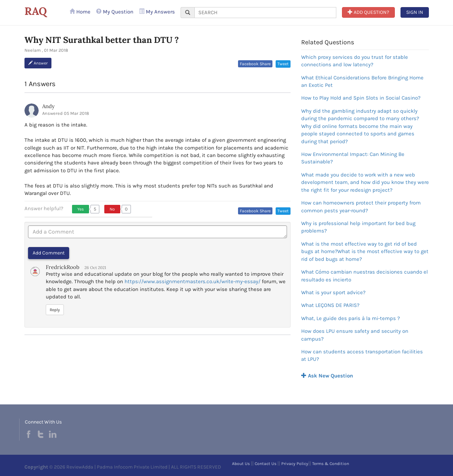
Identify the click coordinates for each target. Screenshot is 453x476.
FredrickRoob (63, 267)
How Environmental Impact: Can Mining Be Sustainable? (353, 158)
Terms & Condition (331, 464)
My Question (115, 12)
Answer (38, 63)
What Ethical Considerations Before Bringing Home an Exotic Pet (362, 81)
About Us (241, 464)
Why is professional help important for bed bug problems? (358, 227)
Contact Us (266, 464)
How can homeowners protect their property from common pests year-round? (361, 206)
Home (80, 12)
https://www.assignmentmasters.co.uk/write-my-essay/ (192, 281)
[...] (265, 13)
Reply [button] (55, 310)
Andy (48, 106)
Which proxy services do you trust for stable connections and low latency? (355, 61)
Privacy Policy (295, 464)
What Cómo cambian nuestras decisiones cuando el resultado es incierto (364, 276)
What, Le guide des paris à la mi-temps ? (350, 318)
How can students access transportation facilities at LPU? (362, 355)
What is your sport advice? (333, 292)
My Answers (157, 12)
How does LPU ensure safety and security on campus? (355, 335)
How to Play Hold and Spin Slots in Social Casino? (361, 98)
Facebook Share (255, 64)
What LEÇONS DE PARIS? (330, 305)
